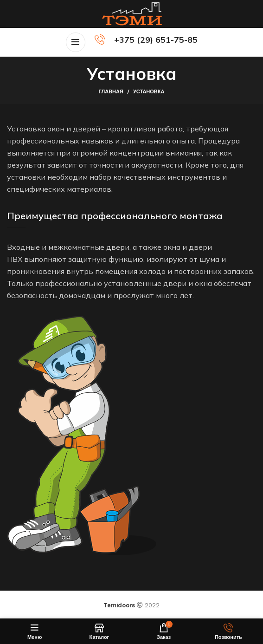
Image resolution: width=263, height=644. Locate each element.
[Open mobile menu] (76, 42)
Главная (111, 92)
